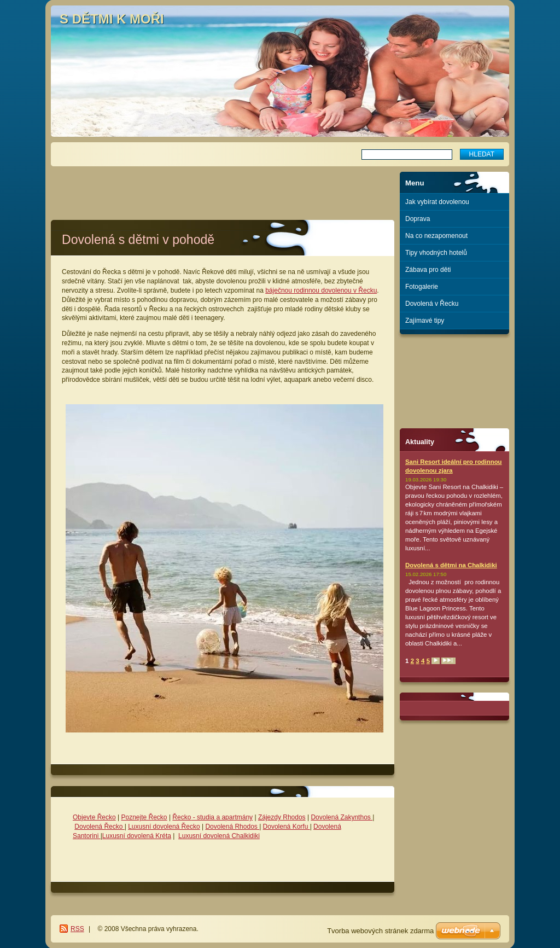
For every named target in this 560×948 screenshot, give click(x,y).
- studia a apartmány (222, 817)
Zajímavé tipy (425, 321)
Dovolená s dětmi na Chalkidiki (451, 565)
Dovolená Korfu (287, 827)
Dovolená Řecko (99, 827)
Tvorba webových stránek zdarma (380, 931)
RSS (77, 929)
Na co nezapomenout (436, 236)
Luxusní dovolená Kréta (137, 836)
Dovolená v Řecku (432, 304)
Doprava (418, 219)
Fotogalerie (422, 287)
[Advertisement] (223, 188)
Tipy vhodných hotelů (436, 253)
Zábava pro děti (428, 270)
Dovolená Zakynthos (342, 817)
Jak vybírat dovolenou (437, 202)
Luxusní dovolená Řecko (164, 827)
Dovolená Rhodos (232, 827)
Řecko (182, 817)
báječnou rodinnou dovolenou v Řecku (321, 290)
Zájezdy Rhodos (282, 817)
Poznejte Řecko (144, 817)
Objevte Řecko (94, 817)
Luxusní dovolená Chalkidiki (219, 836)
